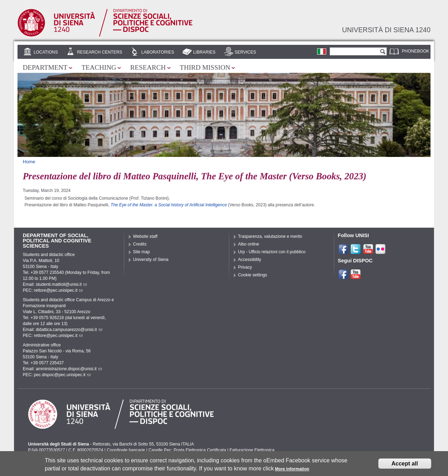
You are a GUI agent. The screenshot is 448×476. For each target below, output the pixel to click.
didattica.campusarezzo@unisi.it (69, 330)
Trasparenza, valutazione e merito (270, 236)
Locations (46, 52)
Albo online (248, 244)
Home (29, 162)
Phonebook (415, 51)
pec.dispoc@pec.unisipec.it (62, 375)
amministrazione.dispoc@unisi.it (69, 369)
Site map (141, 252)
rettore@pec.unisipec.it (58, 290)
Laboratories (158, 52)
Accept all (405, 466)
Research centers (100, 52)
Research (148, 67)
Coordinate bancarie (126, 450)
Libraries (204, 52)
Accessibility (250, 260)
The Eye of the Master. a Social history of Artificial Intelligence (169, 205)
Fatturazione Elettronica (252, 450)
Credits (140, 244)
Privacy (245, 267)
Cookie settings (253, 275)
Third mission (205, 67)
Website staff (145, 236)
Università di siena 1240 (386, 30)
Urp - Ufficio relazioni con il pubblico (272, 252)
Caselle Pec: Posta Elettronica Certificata (187, 450)
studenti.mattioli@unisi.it (61, 284)
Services (245, 52)
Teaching (99, 67)
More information (292, 471)
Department (45, 67)
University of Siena (151, 260)
